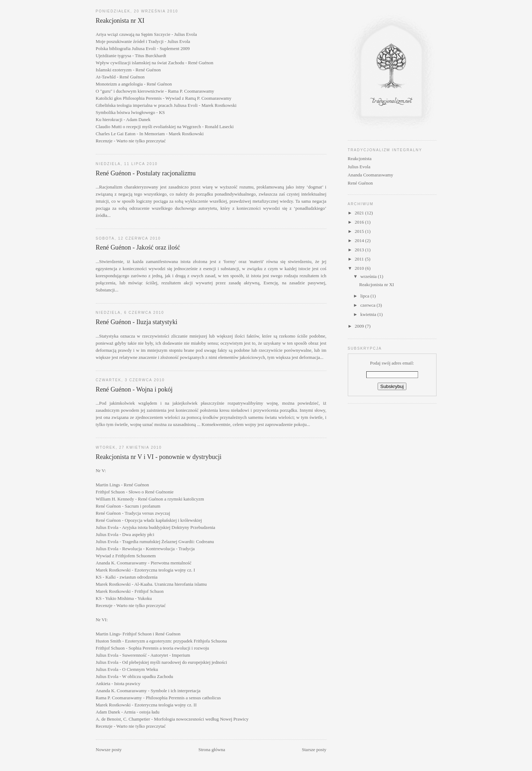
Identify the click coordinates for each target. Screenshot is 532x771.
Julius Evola (359, 167)
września (369, 276)
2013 (360, 250)
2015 (360, 231)
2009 (360, 326)
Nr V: (101, 471)
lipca (365, 296)
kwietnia (369, 314)
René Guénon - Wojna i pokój (134, 389)
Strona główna (212, 750)
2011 (360, 259)
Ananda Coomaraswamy (371, 175)
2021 (360, 213)
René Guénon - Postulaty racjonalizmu (146, 173)
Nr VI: (102, 620)
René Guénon (360, 183)
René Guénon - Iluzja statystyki (137, 322)
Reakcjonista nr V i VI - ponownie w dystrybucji (159, 457)
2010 (360, 268)
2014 (360, 240)
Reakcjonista (360, 158)
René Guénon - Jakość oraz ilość (138, 247)
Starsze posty (314, 750)
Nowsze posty (109, 750)
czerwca (368, 305)
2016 (360, 222)
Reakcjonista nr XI (120, 21)
